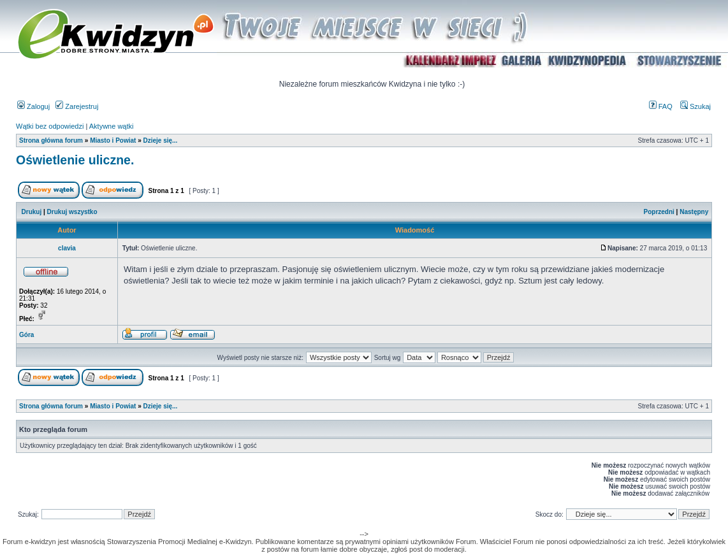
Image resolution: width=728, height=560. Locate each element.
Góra (26, 335)
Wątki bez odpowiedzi (50, 126)
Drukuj (32, 212)
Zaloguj (33, 106)
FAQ (661, 106)
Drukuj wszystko (72, 212)
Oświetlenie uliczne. (75, 160)
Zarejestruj (77, 106)
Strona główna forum (51, 140)
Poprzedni (659, 212)
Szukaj (695, 106)
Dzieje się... (160, 140)
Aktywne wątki (112, 126)
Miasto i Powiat (113, 140)
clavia (67, 248)
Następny (694, 212)
